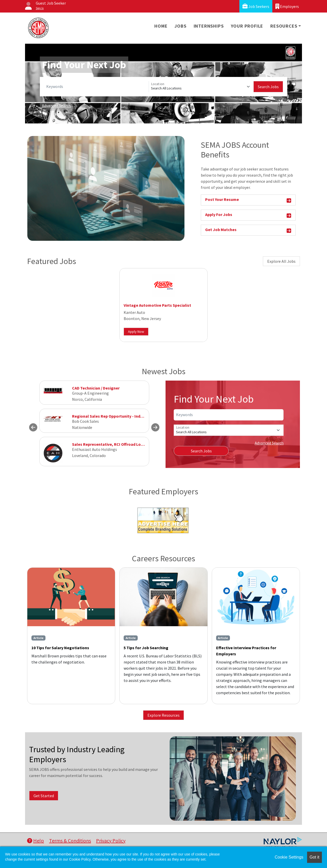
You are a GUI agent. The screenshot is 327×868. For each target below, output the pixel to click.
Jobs (180, 26)
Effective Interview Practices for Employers (246, 651)
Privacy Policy (111, 841)
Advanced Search (56, 106)
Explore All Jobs (281, 261)
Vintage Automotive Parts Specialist (157, 305)
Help (36, 841)
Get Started (44, 796)
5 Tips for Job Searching (146, 648)
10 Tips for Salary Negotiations (60, 648)
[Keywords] (96, 87)
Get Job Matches (248, 230)
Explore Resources (163, 715)
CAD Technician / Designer (96, 388)
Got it (314, 857)
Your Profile (247, 26)
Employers (287, 6)
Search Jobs (268, 87)
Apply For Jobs (248, 215)
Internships (209, 26)
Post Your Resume (248, 200)
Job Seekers (256, 6)
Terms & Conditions (70, 841)
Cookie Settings (289, 857)
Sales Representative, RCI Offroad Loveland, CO (116, 444)
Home (161, 26)
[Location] (201, 87)
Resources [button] (284, 26)
